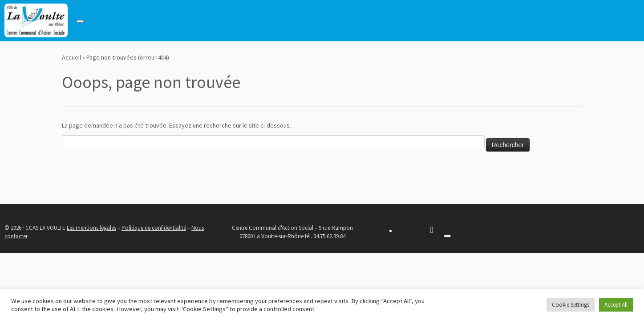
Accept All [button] (616, 305)
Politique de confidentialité (154, 228)
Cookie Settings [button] (571, 305)
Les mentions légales (91, 228)
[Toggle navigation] (80, 21)
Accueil (71, 57)
